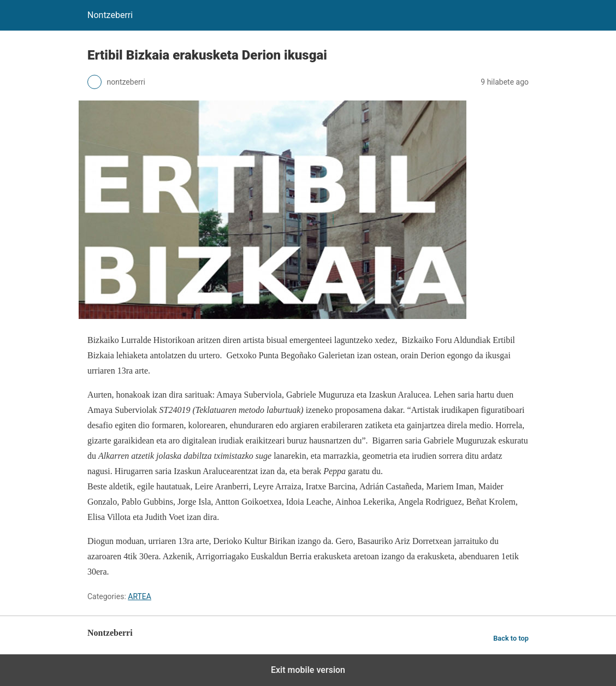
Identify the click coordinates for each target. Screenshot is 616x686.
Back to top (511, 638)
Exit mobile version (308, 670)
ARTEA (140, 596)
